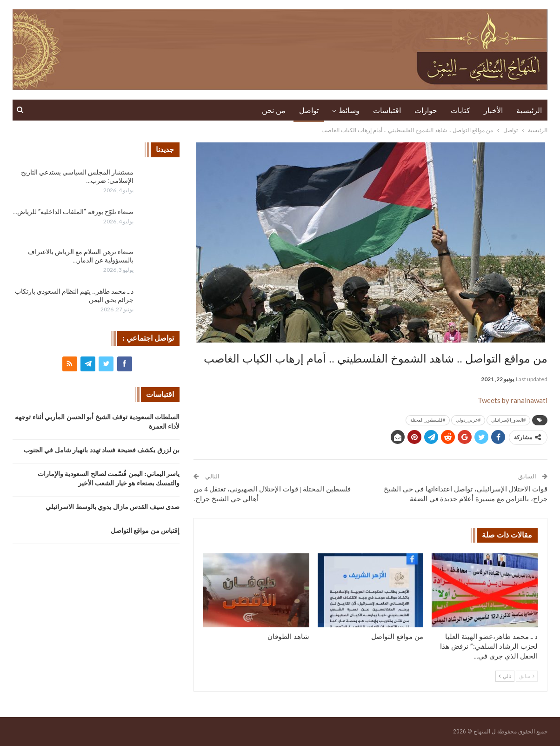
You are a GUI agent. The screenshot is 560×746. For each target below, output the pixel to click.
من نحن (274, 111)
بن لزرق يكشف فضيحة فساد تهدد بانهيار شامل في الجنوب (102, 450)
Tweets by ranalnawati (513, 400)
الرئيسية (529, 111)
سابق (527, 676)
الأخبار (493, 111)
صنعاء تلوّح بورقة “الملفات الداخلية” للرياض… (73, 212)
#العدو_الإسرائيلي (508, 420)
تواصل (309, 111)
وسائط (349, 111)
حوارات (426, 111)
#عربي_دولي (468, 420)
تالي (505, 676)
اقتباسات (387, 111)
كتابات (460, 111)
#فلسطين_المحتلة (428, 420)
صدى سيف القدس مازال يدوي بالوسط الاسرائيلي (113, 507)
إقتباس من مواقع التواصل (145, 531)
